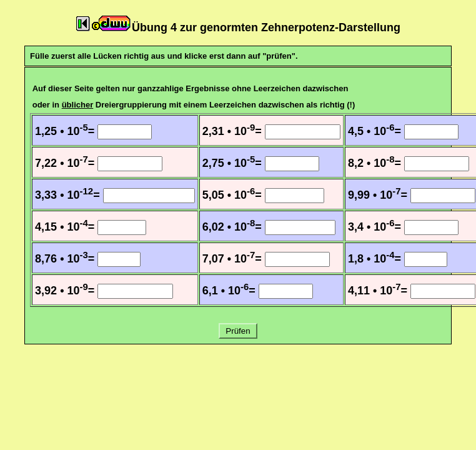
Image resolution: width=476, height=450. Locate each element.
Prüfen (238, 331)
